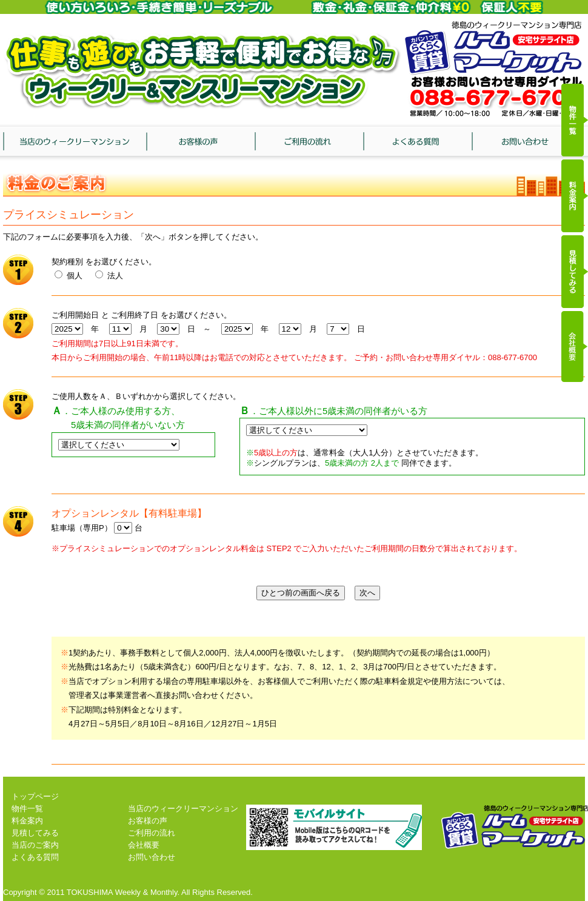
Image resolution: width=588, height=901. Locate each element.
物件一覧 (27, 809)
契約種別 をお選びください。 (104, 262)
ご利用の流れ (310, 144)
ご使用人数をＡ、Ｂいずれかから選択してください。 (146, 396)
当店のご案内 (35, 845)
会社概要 (144, 845)
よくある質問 (418, 144)
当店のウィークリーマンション (75, 144)
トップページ (35, 796)
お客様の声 (201, 144)
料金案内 (27, 821)
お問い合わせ (526, 144)
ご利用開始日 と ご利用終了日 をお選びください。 (142, 315)
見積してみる (35, 833)
